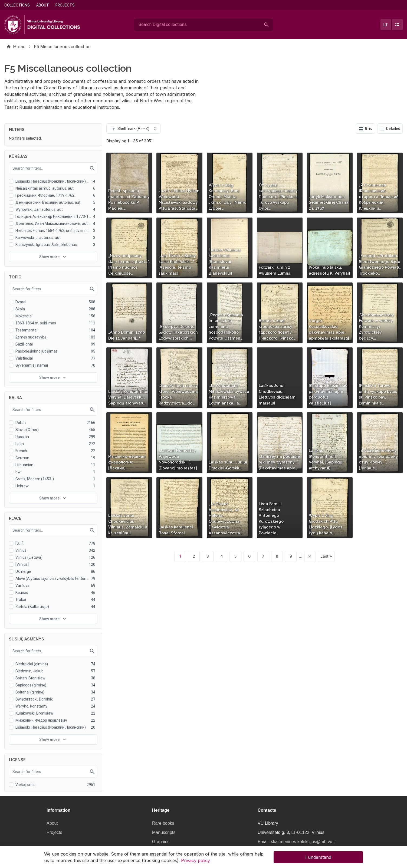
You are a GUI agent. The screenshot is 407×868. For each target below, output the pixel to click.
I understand (318, 858)
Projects (65, 5)
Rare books (163, 823)
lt (386, 25)
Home (19, 47)
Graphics (161, 842)
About (43, 5)
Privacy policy (196, 862)
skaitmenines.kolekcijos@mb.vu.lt (303, 842)
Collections (17, 5)
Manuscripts (164, 832)
